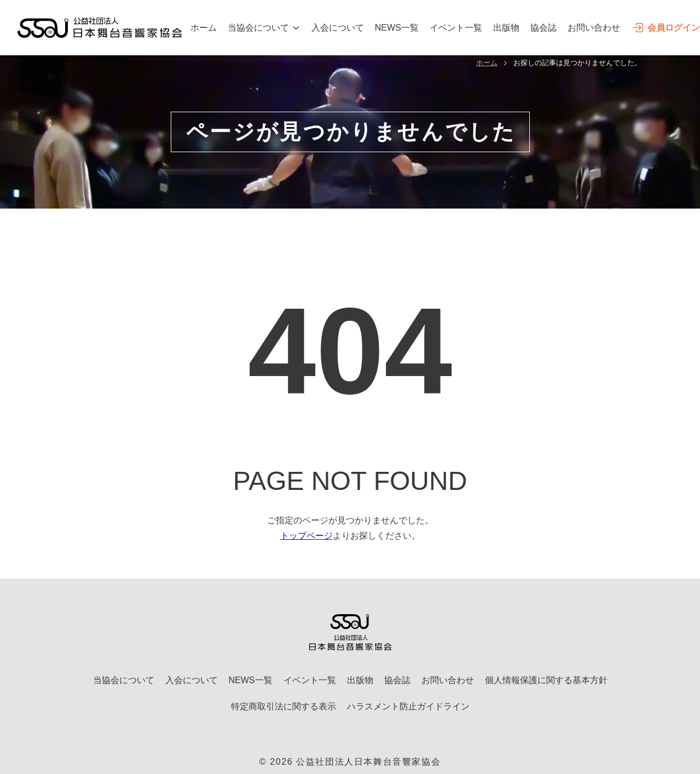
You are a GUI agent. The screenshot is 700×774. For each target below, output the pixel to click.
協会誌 (543, 28)
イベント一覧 (456, 28)
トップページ (306, 536)
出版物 (506, 28)
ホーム (204, 28)
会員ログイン (666, 28)
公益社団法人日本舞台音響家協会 (368, 762)
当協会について (264, 28)
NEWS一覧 (397, 28)
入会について (338, 28)
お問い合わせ (594, 28)
